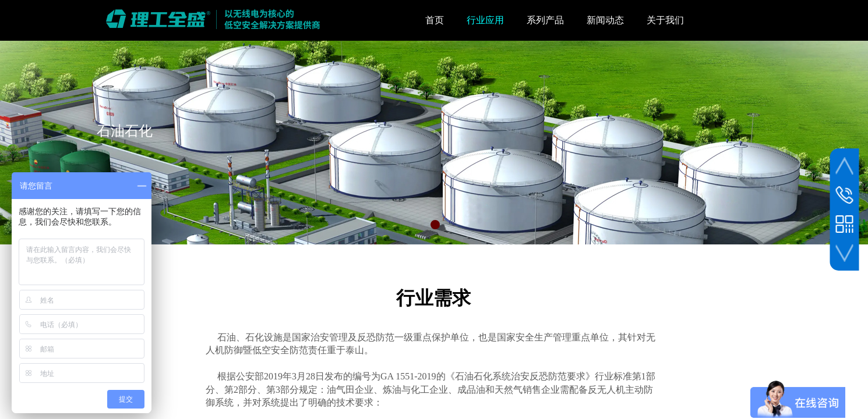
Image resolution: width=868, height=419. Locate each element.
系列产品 (545, 20)
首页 (435, 20)
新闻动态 (605, 20)
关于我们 (665, 20)
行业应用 (485, 20)
